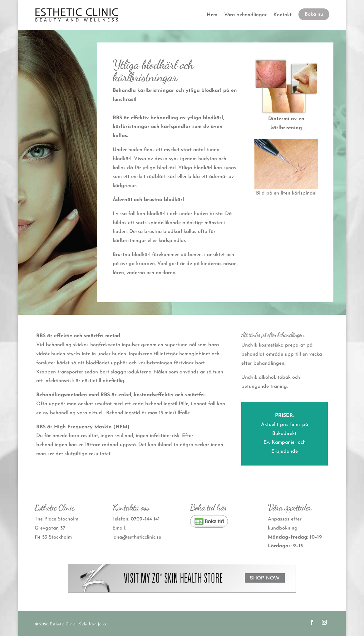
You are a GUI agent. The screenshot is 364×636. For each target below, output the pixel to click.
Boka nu (314, 14)
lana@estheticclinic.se (137, 537)
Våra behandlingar (245, 15)
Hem (212, 15)
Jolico (103, 624)
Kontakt (283, 15)
